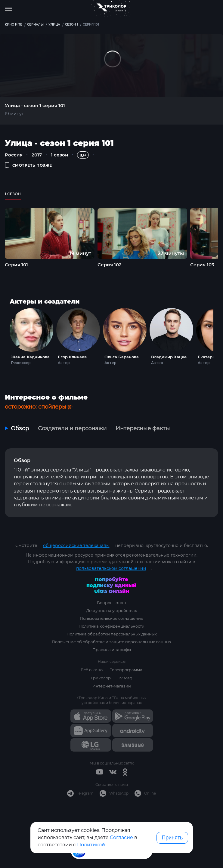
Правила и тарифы (112, 650)
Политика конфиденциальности (111, 626)
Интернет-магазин (112, 686)
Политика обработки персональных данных (112, 634)
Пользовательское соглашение (111, 618)
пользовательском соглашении (111, 568)
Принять (172, 838)
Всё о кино (92, 670)
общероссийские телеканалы (76, 545)
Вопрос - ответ (112, 603)
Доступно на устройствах (111, 610)
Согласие (121, 837)
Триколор (101, 678)
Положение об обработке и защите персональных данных (111, 642)
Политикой (91, 845)
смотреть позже (28, 165)
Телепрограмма (126, 670)
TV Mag (125, 678)
